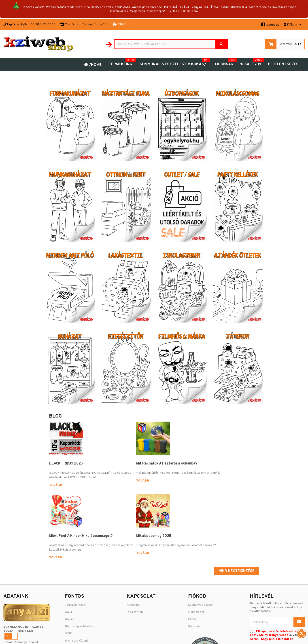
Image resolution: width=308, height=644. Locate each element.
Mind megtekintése (237, 507)
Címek (192, 556)
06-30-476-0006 (16, 594)
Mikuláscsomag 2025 (224, 464)
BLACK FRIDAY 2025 (66, 464)
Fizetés (70, 599)
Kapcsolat (134, 542)
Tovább (56, 490)
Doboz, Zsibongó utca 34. (90, 24)
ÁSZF (69, 549)
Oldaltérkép (135, 549)
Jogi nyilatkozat (76, 542)
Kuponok (194, 563)
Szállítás (71, 592)
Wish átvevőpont (76, 577)
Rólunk (70, 556)
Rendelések (196, 549)
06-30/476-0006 (43, 24)
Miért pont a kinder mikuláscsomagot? (170, 466)
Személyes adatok (201, 542)
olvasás (295, 572)
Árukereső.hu (277, 596)
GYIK (68, 570)
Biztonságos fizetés (79, 563)
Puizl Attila (191, 637)
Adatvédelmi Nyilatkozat (82, 584)
